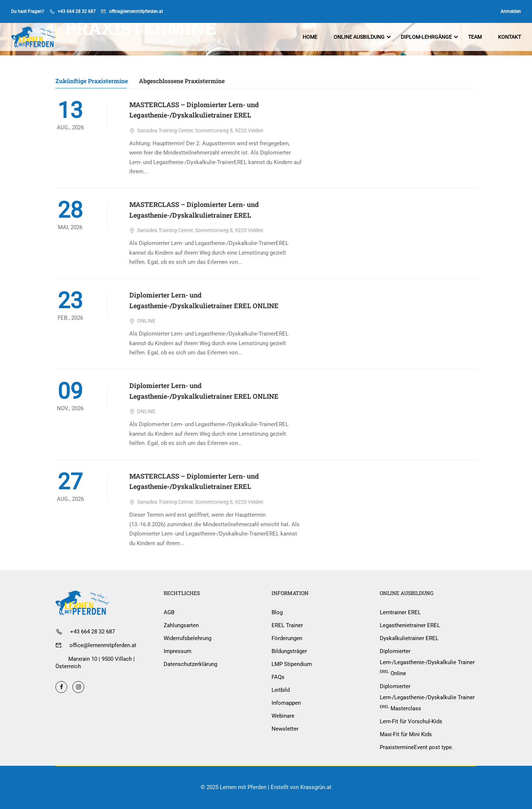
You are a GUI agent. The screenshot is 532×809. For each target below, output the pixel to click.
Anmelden (511, 11)
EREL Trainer (287, 625)
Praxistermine (417, 747)
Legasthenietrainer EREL (410, 625)
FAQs (278, 677)
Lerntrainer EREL (400, 612)
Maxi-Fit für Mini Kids (406, 734)
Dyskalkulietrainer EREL (409, 638)
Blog (277, 612)
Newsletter (285, 729)
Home (310, 37)
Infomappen (286, 703)
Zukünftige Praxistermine (92, 81)
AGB (169, 612)
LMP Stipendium (292, 664)
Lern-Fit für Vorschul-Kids (411, 721)
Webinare (283, 716)
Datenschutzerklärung (190, 664)
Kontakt (509, 37)
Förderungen (287, 638)
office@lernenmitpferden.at (136, 11)
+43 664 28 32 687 (77, 11)
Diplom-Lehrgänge (426, 37)
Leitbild (281, 690)
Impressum (178, 651)
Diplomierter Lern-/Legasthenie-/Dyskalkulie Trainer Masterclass (427, 697)
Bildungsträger (289, 651)
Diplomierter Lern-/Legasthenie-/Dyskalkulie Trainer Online (427, 662)
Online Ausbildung (359, 37)
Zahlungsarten (181, 625)
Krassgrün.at (316, 787)
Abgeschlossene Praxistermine (182, 81)
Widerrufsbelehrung (187, 638)
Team (475, 37)
